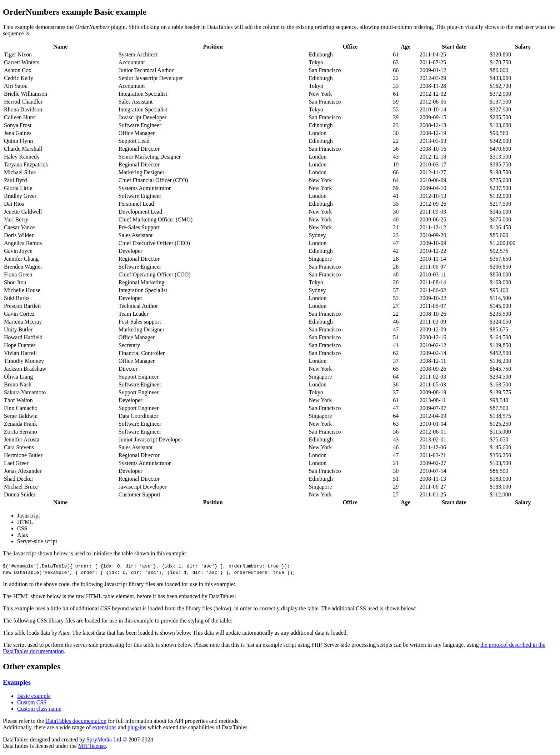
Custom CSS (32, 702)
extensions (104, 727)
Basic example (34, 696)
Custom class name (39, 709)
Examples (17, 682)
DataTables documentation (76, 721)
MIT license (92, 746)
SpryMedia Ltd (104, 739)
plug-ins (137, 727)
